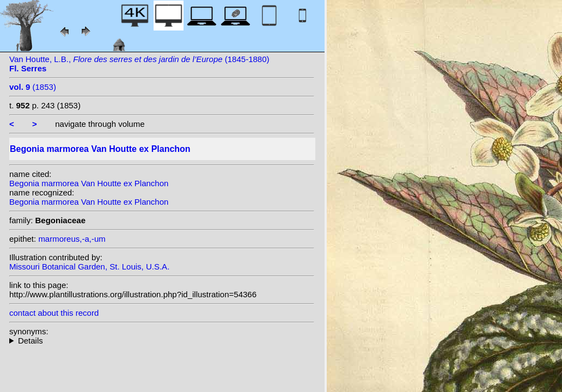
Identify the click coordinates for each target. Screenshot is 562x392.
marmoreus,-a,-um (72, 239)
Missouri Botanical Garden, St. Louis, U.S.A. (89, 267)
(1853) (33, 87)
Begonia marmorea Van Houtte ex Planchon (89, 183)
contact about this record (54, 313)
